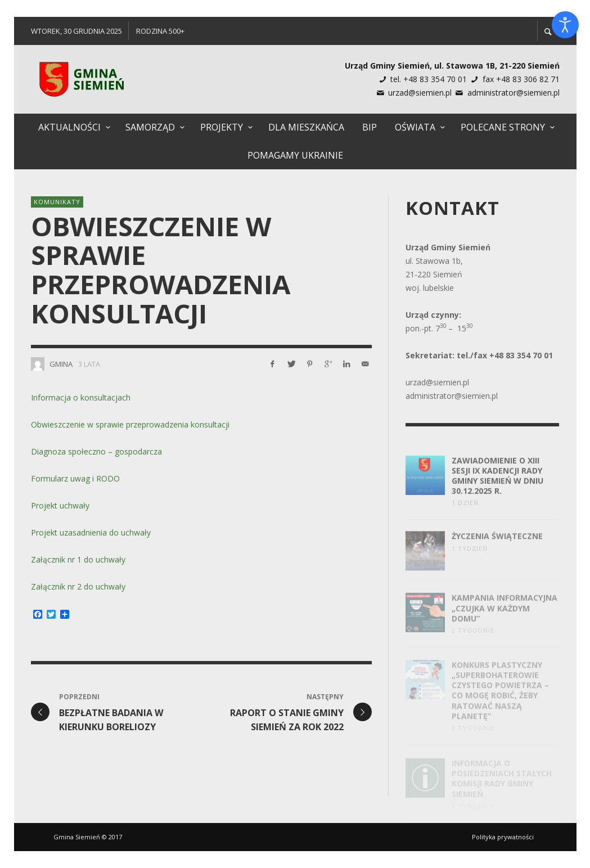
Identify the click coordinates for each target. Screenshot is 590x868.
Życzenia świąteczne (497, 546)
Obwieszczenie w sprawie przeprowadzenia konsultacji (130, 424)
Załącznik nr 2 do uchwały (78, 586)
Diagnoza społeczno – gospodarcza (96, 451)
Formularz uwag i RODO (75, 478)
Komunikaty (57, 202)
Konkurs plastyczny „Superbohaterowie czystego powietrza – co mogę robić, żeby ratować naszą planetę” (500, 698)
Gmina (61, 364)
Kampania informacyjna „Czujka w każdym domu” (505, 618)
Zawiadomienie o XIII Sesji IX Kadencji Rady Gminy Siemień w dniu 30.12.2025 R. (497, 484)
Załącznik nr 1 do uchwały (78, 559)
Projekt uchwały (60, 505)
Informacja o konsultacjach (81, 397)
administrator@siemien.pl (514, 93)
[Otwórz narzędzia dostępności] (565, 25)
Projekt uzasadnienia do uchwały (91, 532)
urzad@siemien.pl (420, 93)
